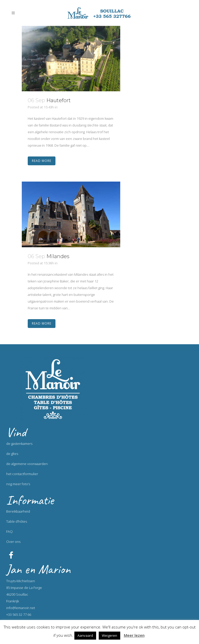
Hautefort (59, 100)
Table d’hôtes (17, 521)
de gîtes (12, 454)
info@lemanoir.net (21, 608)
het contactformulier (22, 474)
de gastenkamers (19, 444)
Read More (42, 161)
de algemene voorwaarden (27, 464)
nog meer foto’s (18, 484)
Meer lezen (134, 635)
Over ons (13, 542)
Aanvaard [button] (85, 635)
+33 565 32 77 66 (19, 615)
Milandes (58, 256)
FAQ (9, 531)
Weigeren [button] (109, 635)
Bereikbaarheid (18, 511)
